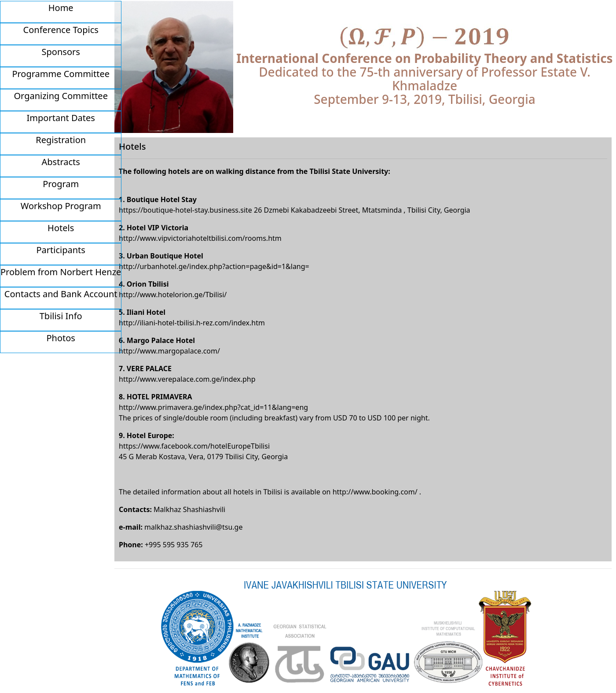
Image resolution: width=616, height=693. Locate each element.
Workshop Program (61, 206)
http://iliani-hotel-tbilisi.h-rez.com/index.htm (192, 323)
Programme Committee (61, 74)
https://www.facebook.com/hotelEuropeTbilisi (194, 446)
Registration (61, 140)
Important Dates (61, 118)
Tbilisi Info (61, 316)
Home (61, 8)
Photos (60, 338)
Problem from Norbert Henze (61, 272)
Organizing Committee (60, 96)
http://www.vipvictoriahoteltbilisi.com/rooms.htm (200, 238)
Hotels (61, 228)
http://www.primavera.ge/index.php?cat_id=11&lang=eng (213, 407)
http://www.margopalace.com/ (169, 351)
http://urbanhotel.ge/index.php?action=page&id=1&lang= (214, 266)
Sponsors (61, 52)
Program (61, 184)
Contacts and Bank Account (61, 294)
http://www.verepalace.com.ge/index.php (187, 379)
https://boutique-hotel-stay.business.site (185, 210)
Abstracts (61, 162)
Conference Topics (61, 30)
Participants (61, 250)
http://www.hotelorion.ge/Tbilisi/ (173, 295)
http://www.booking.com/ (375, 492)
